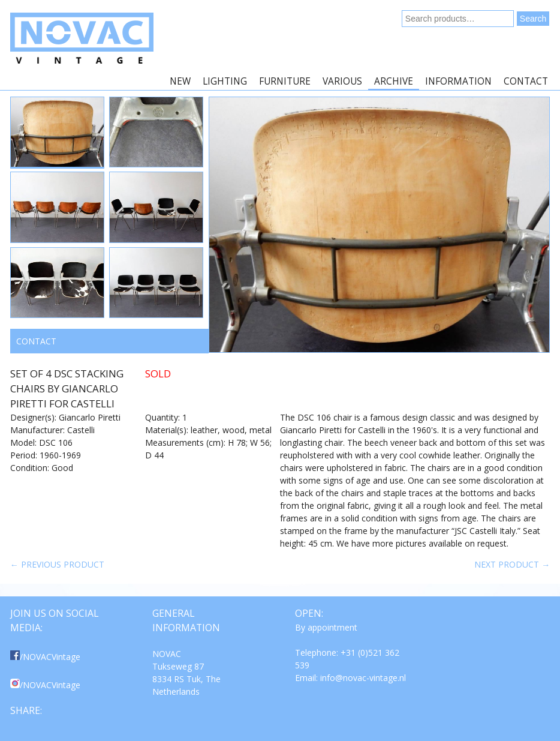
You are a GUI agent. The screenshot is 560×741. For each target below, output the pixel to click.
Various (342, 81)
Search (533, 19)
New (180, 81)
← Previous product (57, 564)
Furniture (285, 81)
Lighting (225, 81)
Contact (526, 81)
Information (458, 81)
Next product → (512, 564)
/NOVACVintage (45, 657)
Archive (394, 81)
